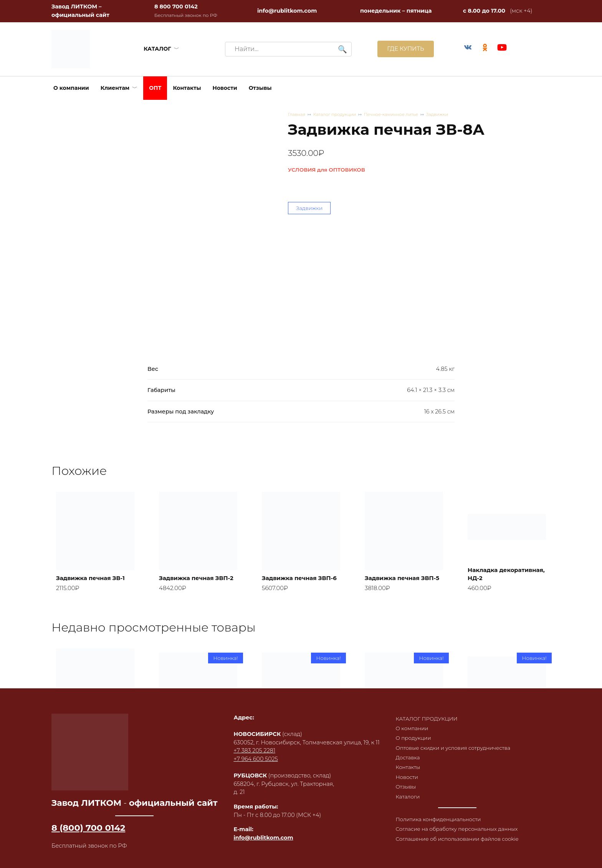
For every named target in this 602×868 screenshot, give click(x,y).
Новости (225, 88)
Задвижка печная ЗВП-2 (190, 581)
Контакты (187, 88)
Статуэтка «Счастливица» (391, 757)
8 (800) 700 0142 (88, 827)
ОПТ (155, 88)
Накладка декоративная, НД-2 (502, 581)
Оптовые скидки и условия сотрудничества (451, 737)
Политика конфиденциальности (436, 813)
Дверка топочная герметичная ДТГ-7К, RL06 (92, 753)
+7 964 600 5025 (252, 754)
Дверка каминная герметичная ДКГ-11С (195, 757)
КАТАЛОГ (155, 49)
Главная (297, 115)
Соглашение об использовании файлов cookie (446, 847)
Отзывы (260, 88)
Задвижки (449, 115)
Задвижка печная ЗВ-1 (94, 586)
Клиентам (115, 88)
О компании (71, 88)
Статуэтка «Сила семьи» (496, 757)
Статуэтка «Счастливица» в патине (291, 753)
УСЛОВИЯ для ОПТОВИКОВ (327, 170)
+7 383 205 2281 (251, 746)
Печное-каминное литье (399, 115)
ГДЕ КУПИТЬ (401, 49)
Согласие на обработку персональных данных (444, 828)
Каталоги (403, 790)
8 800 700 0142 (176, 7)
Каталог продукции (338, 115)
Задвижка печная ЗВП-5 (395, 581)
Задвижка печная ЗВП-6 (293, 581)
